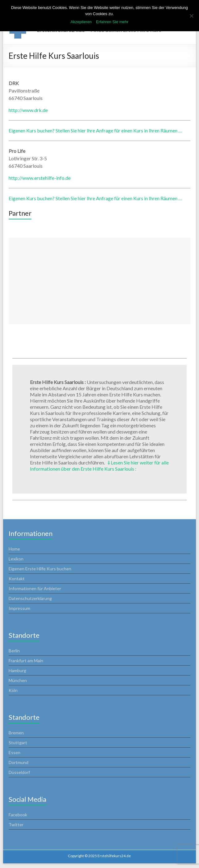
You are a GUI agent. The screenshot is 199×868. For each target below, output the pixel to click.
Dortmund (19, 762)
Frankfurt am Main (26, 661)
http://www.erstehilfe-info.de (40, 178)
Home (14, 549)
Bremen (16, 733)
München (18, 680)
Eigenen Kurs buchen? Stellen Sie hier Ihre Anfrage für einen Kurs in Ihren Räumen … (95, 130)
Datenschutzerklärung (30, 598)
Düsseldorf (19, 772)
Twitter (16, 825)
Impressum (19, 608)
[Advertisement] (99, 281)
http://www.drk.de (28, 110)
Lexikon (16, 559)
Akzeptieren (81, 22)
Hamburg (17, 670)
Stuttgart (18, 743)
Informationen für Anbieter (35, 588)
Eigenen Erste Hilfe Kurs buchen (40, 569)
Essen (15, 752)
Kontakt (17, 579)
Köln (13, 690)
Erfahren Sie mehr (112, 22)
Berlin (14, 651)
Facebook (18, 815)
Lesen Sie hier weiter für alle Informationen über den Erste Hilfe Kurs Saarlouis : (99, 466)
